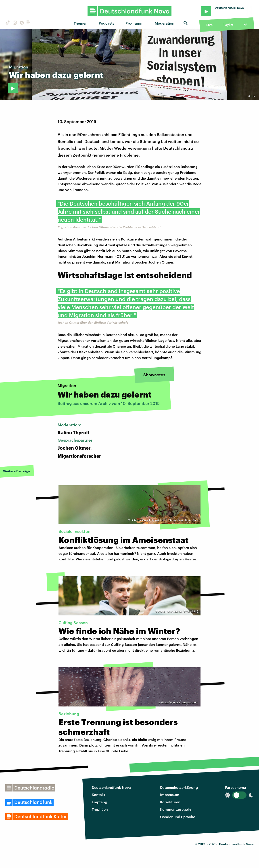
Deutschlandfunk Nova (111, 787)
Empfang (99, 802)
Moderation (165, 23)
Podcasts (107, 23)
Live (209, 25)
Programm (135, 23)
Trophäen (100, 809)
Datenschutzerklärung (179, 787)
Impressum (170, 795)
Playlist (228, 25)
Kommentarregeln (175, 809)
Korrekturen (170, 802)
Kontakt (98, 795)
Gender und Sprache (178, 817)
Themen (81, 23)
